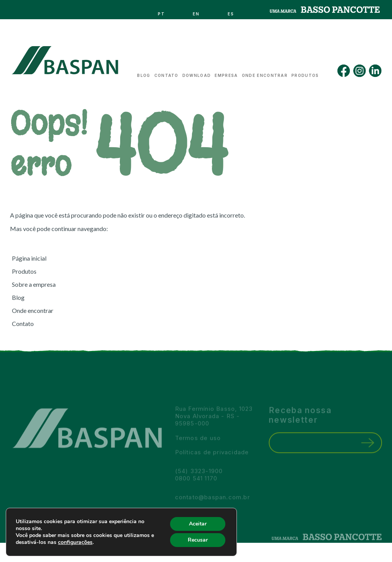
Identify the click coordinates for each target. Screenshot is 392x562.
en (196, 12)
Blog (144, 73)
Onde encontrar (265, 73)
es (231, 12)
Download (197, 73)
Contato (166, 73)
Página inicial (29, 258)
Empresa (226, 73)
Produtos (305, 73)
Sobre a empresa (34, 284)
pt (162, 12)
